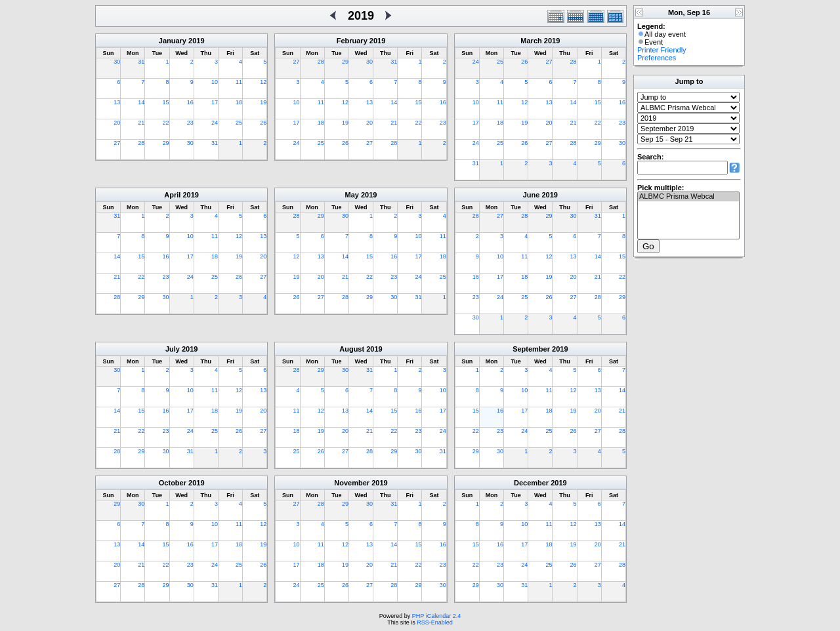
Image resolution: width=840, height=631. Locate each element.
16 (190, 102)
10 (215, 82)
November (352, 483)
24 (215, 123)
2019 (196, 41)
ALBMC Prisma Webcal (688, 197)
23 (190, 123)
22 (166, 123)
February (352, 41)
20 (117, 123)
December (531, 483)
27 (117, 143)
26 (263, 123)
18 (239, 102)
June (532, 195)
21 (141, 123)
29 (166, 143)
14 (141, 102)
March (531, 41)
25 (239, 123)
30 (117, 62)
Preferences (657, 58)
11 (239, 82)
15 (166, 102)
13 (117, 102)
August (352, 349)
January (173, 41)
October (173, 483)
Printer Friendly (662, 50)
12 (263, 82)
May (352, 195)
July (173, 349)
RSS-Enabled (435, 622)
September (531, 349)
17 (215, 102)
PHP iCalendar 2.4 (436, 616)
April (172, 195)
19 (263, 102)
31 (141, 62)
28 (141, 143)
